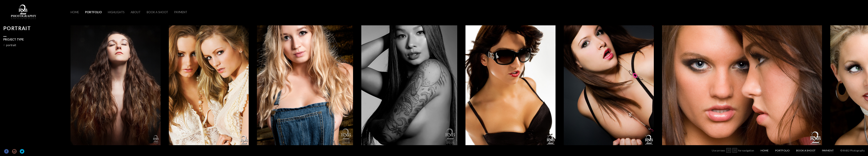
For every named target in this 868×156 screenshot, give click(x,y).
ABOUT (136, 12)
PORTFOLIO (93, 12)
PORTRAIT (10, 45)
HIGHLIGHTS (116, 12)
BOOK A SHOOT (157, 12)
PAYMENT (181, 12)
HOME (75, 12)
